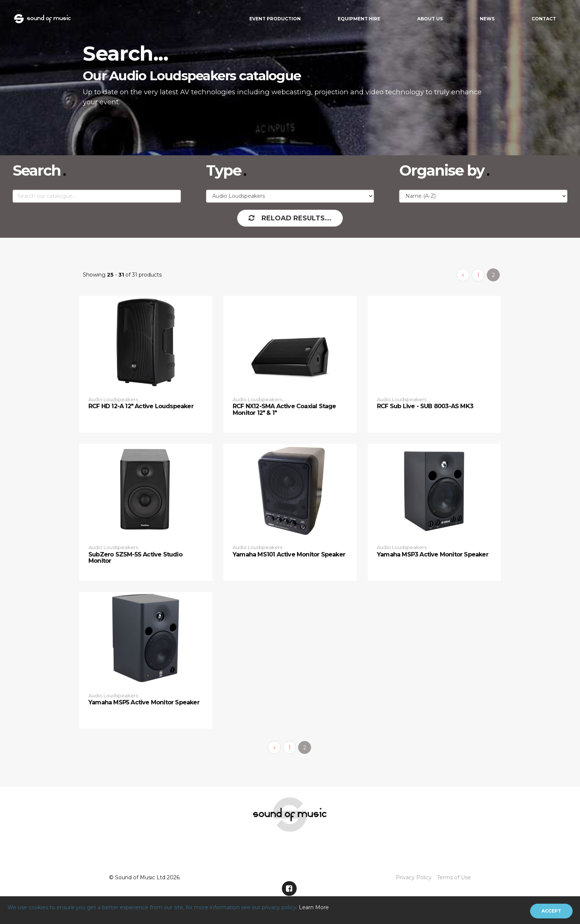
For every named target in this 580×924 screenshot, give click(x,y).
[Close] (551, 911)
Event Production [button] (275, 19)
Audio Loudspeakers (113, 399)
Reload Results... (290, 218)
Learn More (314, 907)
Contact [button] (544, 19)
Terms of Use (454, 877)
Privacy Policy (414, 877)
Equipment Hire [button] (359, 19)
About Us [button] (430, 19)
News (487, 19)
